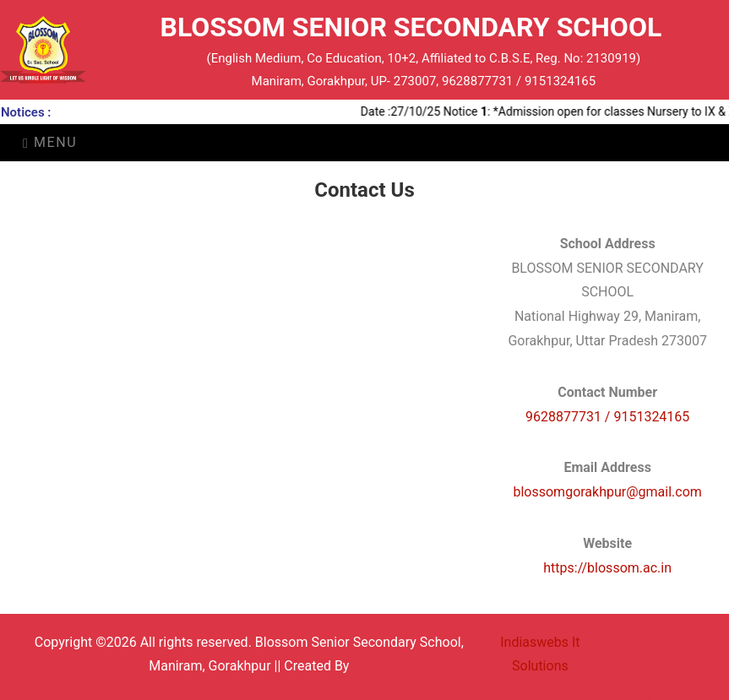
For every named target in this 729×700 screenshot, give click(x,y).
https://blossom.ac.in (607, 568)
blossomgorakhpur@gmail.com (607, 492)
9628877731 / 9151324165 (607, 417)
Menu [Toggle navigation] (50, 142)
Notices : (26, 112)
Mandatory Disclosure (669, 653)
